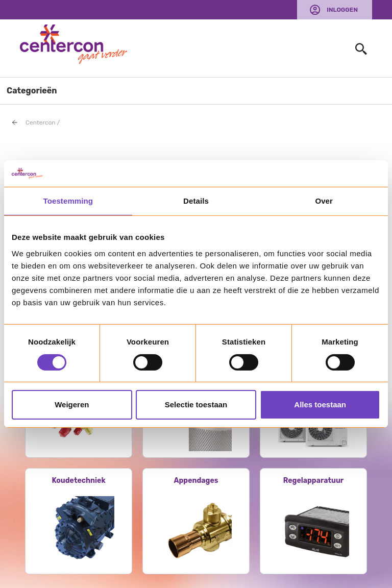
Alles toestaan (320, 405)
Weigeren (72, 405)
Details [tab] (196, 201)
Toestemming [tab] (68, 201)
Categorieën (32, 91)
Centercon (41, 122)
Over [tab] (324, 201)
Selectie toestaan (196, 405)
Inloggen (342, 10)
